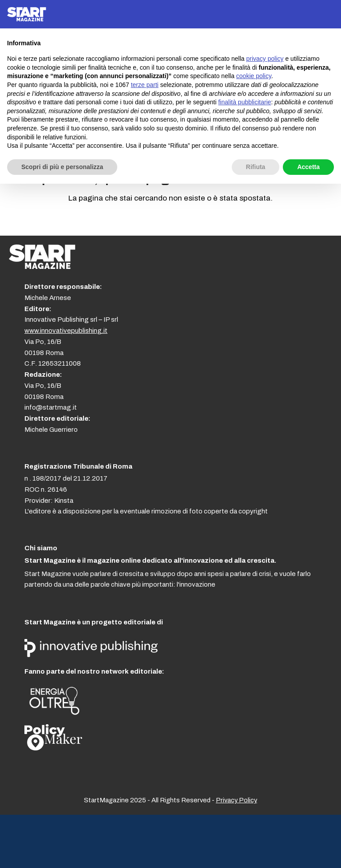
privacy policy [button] (265, 59)
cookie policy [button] (254, 76)
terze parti (145, 85)
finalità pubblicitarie (244, 102)
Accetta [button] (308, 167)
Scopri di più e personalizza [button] (62, 167)
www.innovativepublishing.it (66, 331)
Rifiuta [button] (256, 167)
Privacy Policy (236, 800)
